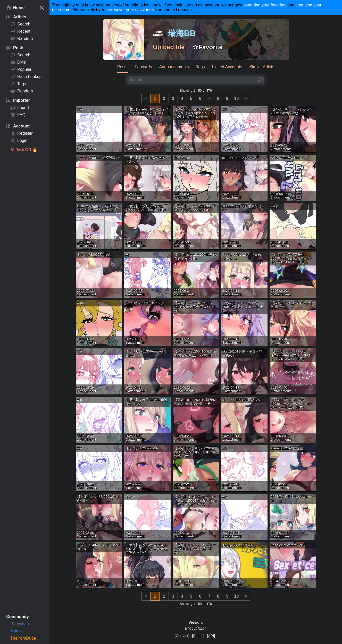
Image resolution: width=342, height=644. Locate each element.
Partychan (20, 624)
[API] (211, 636)
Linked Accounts (227, 67)
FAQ (18, 115)
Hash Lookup (26, 77)
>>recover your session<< (130, 10)
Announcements (174, 67)
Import (20, 108)
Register (22, 133)
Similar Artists (262, 67)
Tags (18, 84)
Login (19, 141)
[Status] (198, 636)
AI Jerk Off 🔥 (24, 150)
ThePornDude (23, 638)
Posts (122, 67)
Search (20, 24)
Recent (20, 31)
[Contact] (182, 636)
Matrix (16, 631)
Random (22, 39)
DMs (18, 62)
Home (15, 8)
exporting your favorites (265, 5)
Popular (21, 70)
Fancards (143, 67)
